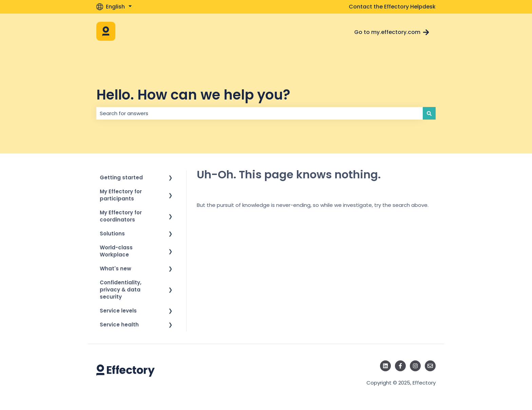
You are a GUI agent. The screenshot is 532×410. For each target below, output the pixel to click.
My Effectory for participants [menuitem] (121, 195)
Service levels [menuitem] (118, 311)
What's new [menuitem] (116, 269)
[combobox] (260, 113)
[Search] (429, 113)
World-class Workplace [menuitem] (116, 251)
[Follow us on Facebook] (400, 366)
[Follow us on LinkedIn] (385, 366)
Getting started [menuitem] (121, 177)
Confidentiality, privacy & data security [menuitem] (121, 290)
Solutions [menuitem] (112, 234)
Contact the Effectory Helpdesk (392, 7)
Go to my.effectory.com (392, 32)
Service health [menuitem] (119, 325)
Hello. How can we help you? (193, 95)
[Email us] (430, 366)
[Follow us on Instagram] (415, 366)
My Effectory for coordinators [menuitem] (121, 216)
